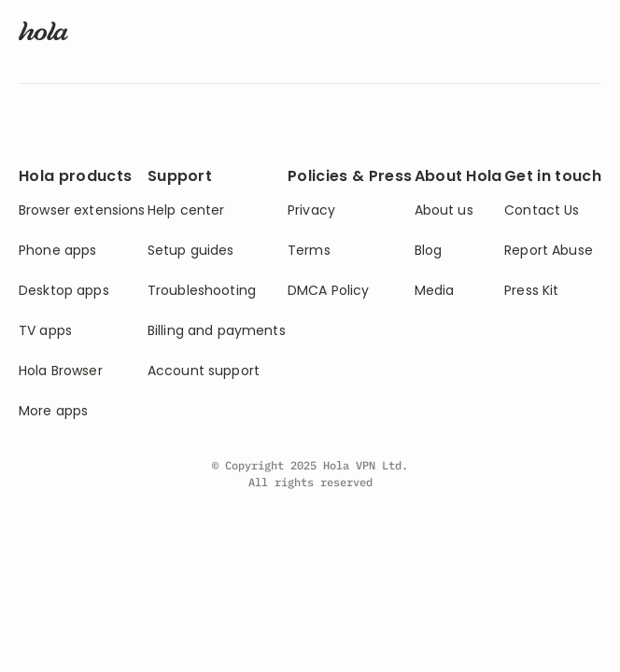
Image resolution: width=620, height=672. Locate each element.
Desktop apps (64, 291)
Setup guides (191, 251)
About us (444, 210)
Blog (429, 251)
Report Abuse (549, 251)
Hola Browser (61, 371)
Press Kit (531, 291)
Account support (204, 371)
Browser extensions (82, 210)
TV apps (45, 331)
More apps (53, 411)
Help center (186, 210)
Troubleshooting (202, 291)
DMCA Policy (329, 291)
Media (435, 291)
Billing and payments (217, 331)
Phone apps (57, 251)
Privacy (311, 210)
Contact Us (542, 210)
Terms (309, 251)
